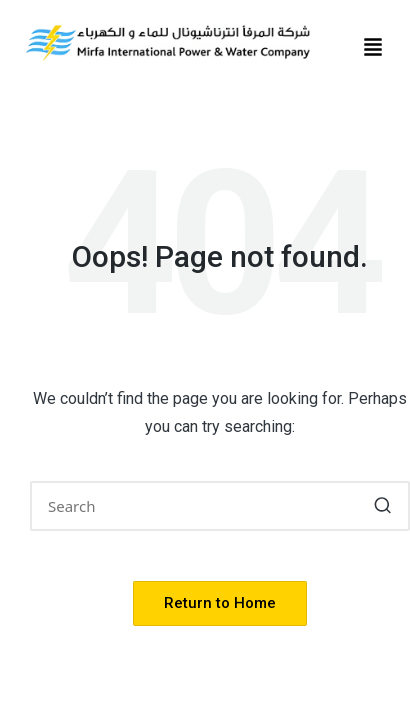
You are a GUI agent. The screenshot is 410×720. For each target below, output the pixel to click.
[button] (373, 48)
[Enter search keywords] (220, 506)
